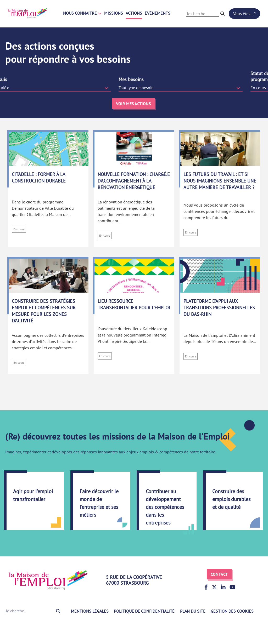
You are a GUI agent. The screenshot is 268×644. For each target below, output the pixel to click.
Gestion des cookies (232, 611)
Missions (114, 13)
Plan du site (193, 611)
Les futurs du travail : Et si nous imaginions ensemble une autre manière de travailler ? (220, 181)
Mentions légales (90, 611)
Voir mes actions (133, 104)
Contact (219, 574)
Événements (158, 13)
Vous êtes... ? (244, 14)
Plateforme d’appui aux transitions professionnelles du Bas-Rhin (219, 308)
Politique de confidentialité (144, 611)
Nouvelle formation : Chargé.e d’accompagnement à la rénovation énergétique (134, 181)
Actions (134, 13)
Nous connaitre (82, 13)
